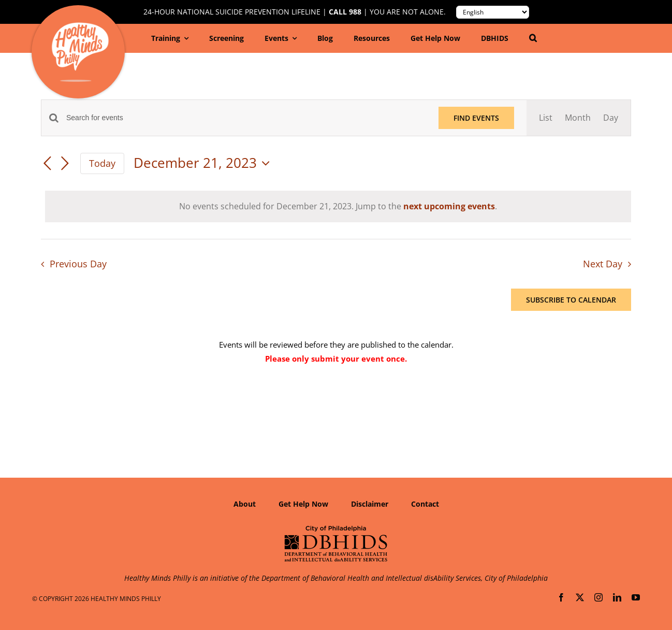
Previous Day (78, 264)
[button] (533, 38)
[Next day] (65, 164)
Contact (425, 504)
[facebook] (561, 597)
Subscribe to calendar (571, 300)
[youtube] (636, 597)
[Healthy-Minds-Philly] (80, 26)
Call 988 (345, 12)
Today (102, 163)
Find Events (476, 118)
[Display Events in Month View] (578, 118)
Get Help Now (303, 504)
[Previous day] (47, 164)
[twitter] (580, 597)
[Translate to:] (493, 12)
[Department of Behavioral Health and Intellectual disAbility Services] (336, 529)
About (245, 504)
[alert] (338, 206)
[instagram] (598, 597)
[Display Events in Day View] (611, 118)
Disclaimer (370, 504)
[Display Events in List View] (546, 118)
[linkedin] (617, 597)
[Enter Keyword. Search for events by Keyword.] (246, 118)
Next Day (603, 264)
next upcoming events (449, 206)
